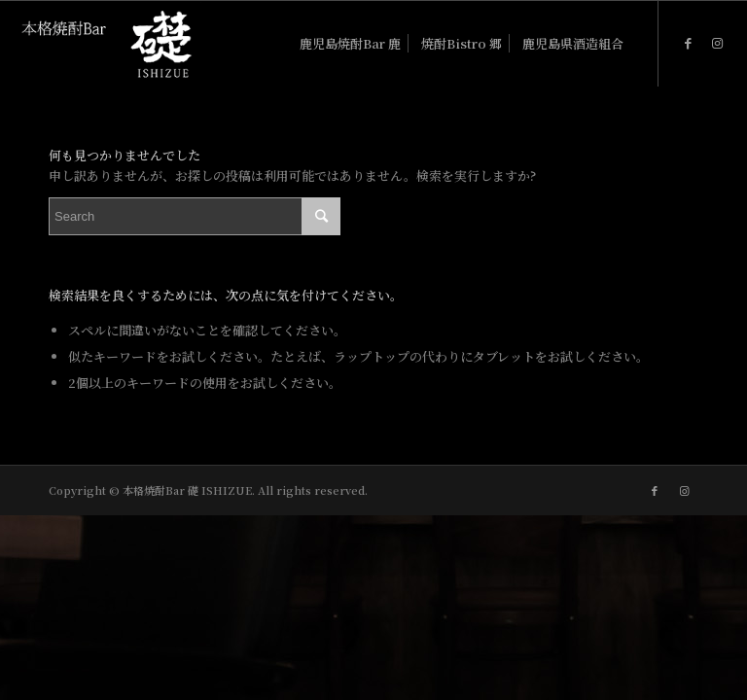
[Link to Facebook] (689, 43)
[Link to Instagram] (718, 43)
